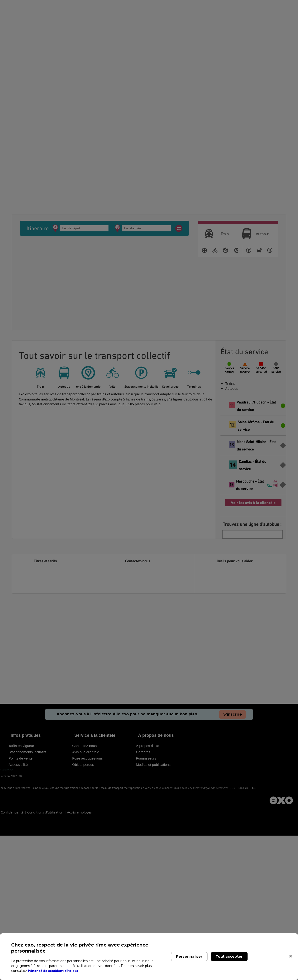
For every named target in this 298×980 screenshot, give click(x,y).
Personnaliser (189, 956)
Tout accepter (229, 956)
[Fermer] (291, 956)
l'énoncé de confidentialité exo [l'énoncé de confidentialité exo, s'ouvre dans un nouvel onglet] (56, 971)
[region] (149, 957)
